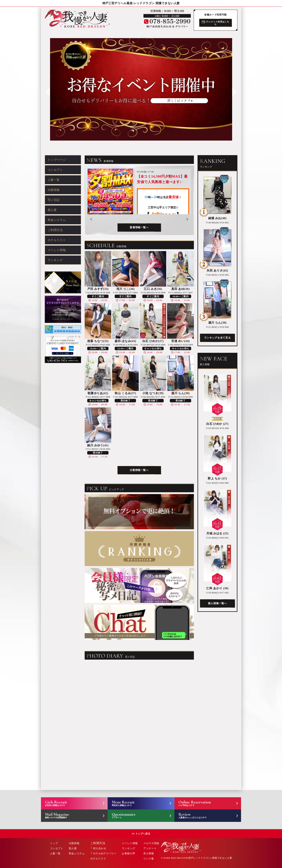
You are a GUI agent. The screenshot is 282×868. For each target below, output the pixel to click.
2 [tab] (136, 149)
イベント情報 (57, 250)
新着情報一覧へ (139, 227)
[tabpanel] (141, 89)
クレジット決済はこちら (215, 23)
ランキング (55, 260)
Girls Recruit (70, 803)
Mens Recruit (137, 803)
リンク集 (149, 859)
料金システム (57, 220)
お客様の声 (128, 854)
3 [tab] (141, 149)
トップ (54, 843)
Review (204, 815)
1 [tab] (130, 149)
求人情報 (149, 854)
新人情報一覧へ (217, 603)
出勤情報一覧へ (139, 470)
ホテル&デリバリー (105, 854)
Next (234, 89)
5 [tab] (152, 149)
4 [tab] (147, 149)
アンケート (150, 848)
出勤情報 (54, 190)
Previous (47, 89)
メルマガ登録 (151, 843)
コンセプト (55, 170)
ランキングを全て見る (217, 338)
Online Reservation (204, 803)
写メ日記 (54, 200)
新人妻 (52, 210)
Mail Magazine (70, 815)
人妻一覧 (54, 180)
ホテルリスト (57, 240)
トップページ (57, 160)
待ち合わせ (100, 848)
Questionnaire (137, 815)
